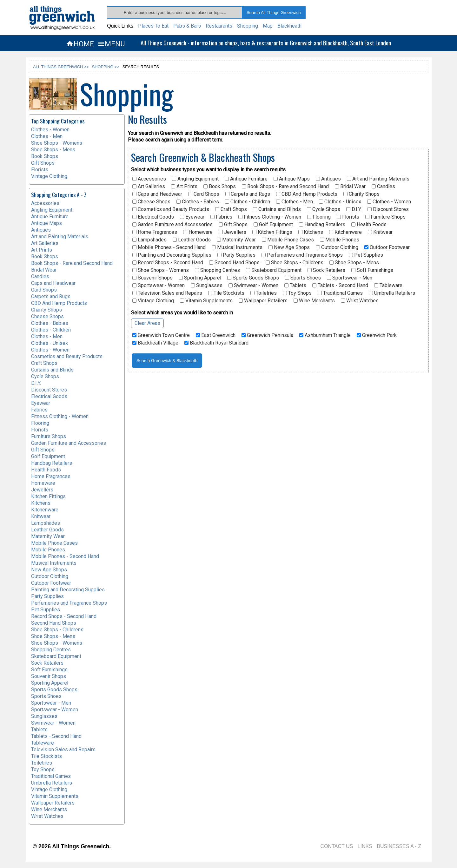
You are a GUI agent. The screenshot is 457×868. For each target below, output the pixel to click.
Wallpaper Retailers (263, 301)
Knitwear (380, 232)
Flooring (319, 217)
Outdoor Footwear (387, 247)
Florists (348, 217)
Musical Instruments (237, 247)
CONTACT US (337, 846)
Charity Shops (361, 194)
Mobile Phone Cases (288, 240)
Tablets (295, 286)
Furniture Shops (385, 217)
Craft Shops (231, 209)
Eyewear (192, 217)
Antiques (328, 179)
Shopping (248, 26)
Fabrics (221, 217)
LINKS (365, 846)
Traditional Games (340, 293)
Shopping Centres (217, 270)
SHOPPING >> (106, 67)
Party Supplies (236, 255)
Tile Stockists (226, 293)
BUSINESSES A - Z (399, 846)
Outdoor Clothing (337, 247)
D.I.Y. (354, 209)
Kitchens (311, 232)
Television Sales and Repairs (167, 293)
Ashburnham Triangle (325, 335)
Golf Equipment (273, 225)
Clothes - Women (389, 202)
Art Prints (184, 187)
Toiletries (264, 293)
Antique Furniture (246, 179)
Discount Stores (388, 209)
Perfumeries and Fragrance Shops (302, 255)
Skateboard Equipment (274, 270)
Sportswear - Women (159, 286)
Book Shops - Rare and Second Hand (285, 187)
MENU (111, 44)
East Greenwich (216, 335)
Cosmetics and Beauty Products (171, 209)
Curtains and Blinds (277, 209)
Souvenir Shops (152, 278)
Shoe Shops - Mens (354, 263)
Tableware (388, 286)
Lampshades (149, 240)
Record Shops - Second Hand (168, 263)
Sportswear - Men (350, 278)
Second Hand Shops (234, 263)
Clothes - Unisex (340, 202)
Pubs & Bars (187, 26)
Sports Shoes (303, 278)
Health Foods (369, 225)
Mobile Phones (340, 240)
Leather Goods (192, 240)
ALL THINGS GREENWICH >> (61, 67)
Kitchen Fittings (272, 232)
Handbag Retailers (322, 225)
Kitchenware (345, 232)
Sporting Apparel (200, 278)
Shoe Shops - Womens (161, 270)
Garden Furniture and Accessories (172, 225)
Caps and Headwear (157, 194)
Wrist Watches (360, 301)
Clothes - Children (248, 202)
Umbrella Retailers (392, 293)
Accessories (149, 179)
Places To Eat (153, 26)
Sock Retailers (326, 270)
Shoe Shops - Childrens (295, 263)
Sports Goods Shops (253, 278)
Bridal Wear (350, 187)
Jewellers (232, 232)
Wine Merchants (314, 301)
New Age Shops (289, 247)
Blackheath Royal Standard (216, 343)
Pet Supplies (366, 255)
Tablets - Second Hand (340, 286)
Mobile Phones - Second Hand (169, 247)
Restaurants (219, 26)
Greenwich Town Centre (161, 335)
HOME (80, 44)
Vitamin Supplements (206, 301)
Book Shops (220, 187)
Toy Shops (297, 293)
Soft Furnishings (372, 270)
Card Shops (204, 194)
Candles (383, 187)
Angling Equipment (195, 179)
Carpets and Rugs (248, 194)
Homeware (198, 232)
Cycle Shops (324, 209)
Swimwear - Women (253, 286)
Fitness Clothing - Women (270, 217)
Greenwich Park (377, 335)
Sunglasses (207, 286)
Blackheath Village (155, 343)
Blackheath (289, 26)
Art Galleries (149, 187)
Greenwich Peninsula (267, 335)
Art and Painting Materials (378, 179)
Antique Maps (292, 179)
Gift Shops (233, 225)
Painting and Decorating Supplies (172, 255)
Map (268, 26)
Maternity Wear (236, 240)
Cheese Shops (151, 202)
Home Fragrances (155, 232)
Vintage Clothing (153, 301)
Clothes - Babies (198, 202)
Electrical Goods (153, 217)
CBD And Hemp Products (307, 194)
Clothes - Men (295, 202)
